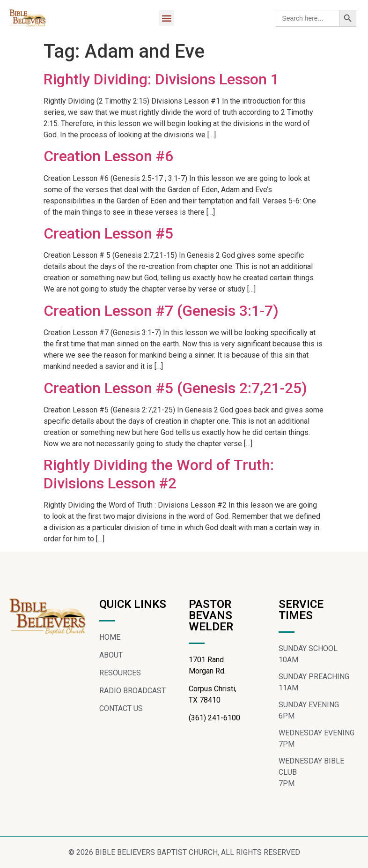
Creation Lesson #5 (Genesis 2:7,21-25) (175, 388)
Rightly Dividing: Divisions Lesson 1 (161, 79)
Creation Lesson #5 (108, 233)
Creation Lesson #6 (108, 156)
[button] (166, 18)
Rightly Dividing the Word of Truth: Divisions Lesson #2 (159, 474)
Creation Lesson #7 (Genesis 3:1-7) (161, 311)
